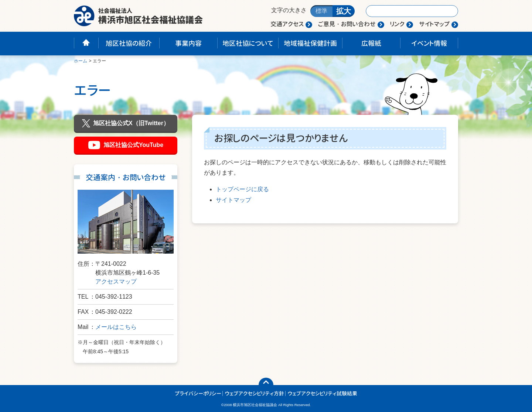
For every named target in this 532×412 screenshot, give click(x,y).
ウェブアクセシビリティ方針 (255, 393)
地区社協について (248, 43)
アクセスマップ (116, 281)
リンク (397, 24)
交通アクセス (287, 24)
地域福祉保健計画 (310, 43)
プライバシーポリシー (198, 393)
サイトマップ (434, 24)
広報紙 (371, 43)
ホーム (81, 61)
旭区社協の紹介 (129, 43)
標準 (321, 11)
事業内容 (188, 43)
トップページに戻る (242, 189)
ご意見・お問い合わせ (347, 24)
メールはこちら (116, 327)
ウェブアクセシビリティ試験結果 (323, 393)
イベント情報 (429, 43)
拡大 (344, 11)
